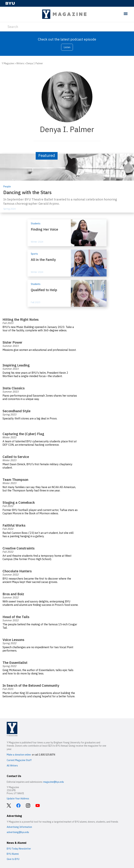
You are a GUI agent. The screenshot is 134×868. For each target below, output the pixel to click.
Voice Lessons (13, 640)
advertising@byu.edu (18, 832)
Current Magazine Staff (19, 760)
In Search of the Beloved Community (31, 685)
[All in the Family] (67, 263)
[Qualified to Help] (67, 293)
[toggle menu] (126, 14)
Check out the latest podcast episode (67, 39)
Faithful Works (14, 525)
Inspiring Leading (16, 365)
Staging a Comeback (19, 502)
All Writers (12, 766)
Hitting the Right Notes (21, 319)
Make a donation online (19, 755)
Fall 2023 (36, 302)
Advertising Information (19, 827)
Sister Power (12, 342)
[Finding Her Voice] (67, 233)
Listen (67, 47)
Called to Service (16, 457)
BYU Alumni (13, 854)
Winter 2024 (37, 242)
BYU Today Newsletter (19, 849)
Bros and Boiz (13, 594)
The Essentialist (15, 663)
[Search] (67, 27)
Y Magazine (8, 63)
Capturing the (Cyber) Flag (23, 434)
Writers (20, 63)
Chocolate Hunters (17, 571)
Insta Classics (14, 388)
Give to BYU (13, 859)
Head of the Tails (16, 617)
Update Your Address (18, 799)
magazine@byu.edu (54, 782)
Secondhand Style (16, 411)
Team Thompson (15, 480)
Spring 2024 (10, 209)
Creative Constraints (19, 548)
